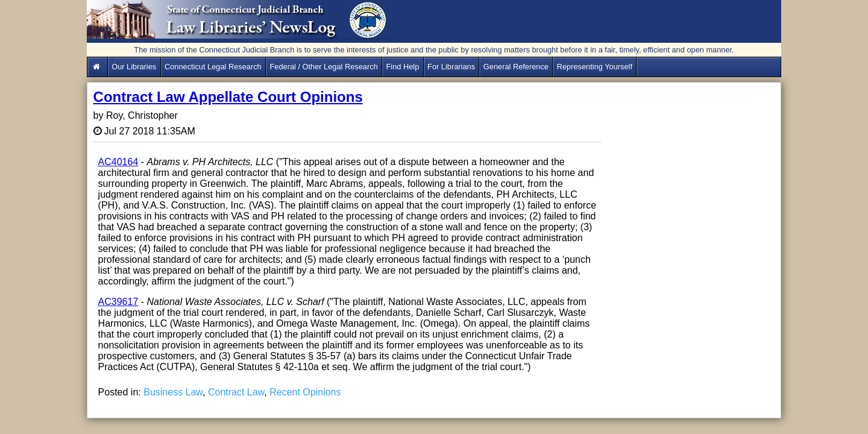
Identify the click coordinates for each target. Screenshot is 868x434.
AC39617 (118, 302)
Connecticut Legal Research (213, 67)
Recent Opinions (305, 392)
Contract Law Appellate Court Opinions (228, 97)
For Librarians (451, 67)
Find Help (403, 67)
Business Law (173, 392)
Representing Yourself (595, 67)
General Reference (516, 67)
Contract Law (236, 392)
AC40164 (118, 162)
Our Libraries (134, 67)
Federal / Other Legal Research (324, 67)
